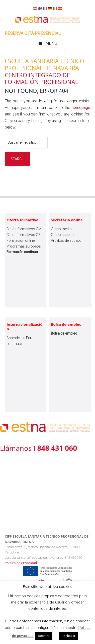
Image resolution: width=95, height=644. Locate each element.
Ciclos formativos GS (24, 235)
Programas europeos (24, 246)
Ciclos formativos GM (24, 229)
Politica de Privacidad (21, 563)
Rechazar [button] (68, 636)
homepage (81, 108)
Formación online (21, 240)
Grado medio (61, 229)
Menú (51, 43)
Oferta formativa (22, 220)
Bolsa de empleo (66, 324)
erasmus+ (15, 344)
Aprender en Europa (22, 338)
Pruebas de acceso (66, 240)
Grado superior (63, 235)
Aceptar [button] (44, 636)
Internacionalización (25, 327)
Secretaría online (67, 220)
